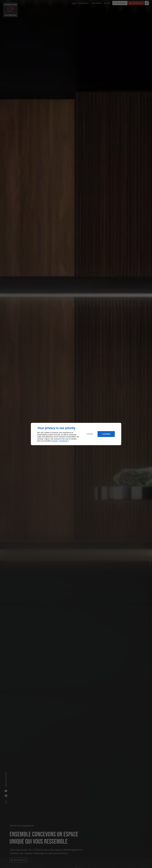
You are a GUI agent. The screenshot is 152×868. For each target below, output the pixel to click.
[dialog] (76, 434)
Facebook (63, 441)
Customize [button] (90, 434)
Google (55, 441)
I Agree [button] (106, 434)
